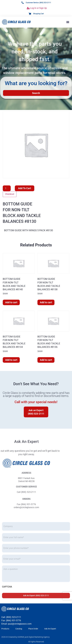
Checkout (10, 194)
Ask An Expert (50, 629)
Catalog (19, 629)
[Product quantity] (7, 188)
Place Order (33, 629)
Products (5, 629)
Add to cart (25, 188)
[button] (68, 22)
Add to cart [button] (11, 302)
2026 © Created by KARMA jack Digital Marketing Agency (26, 637)
